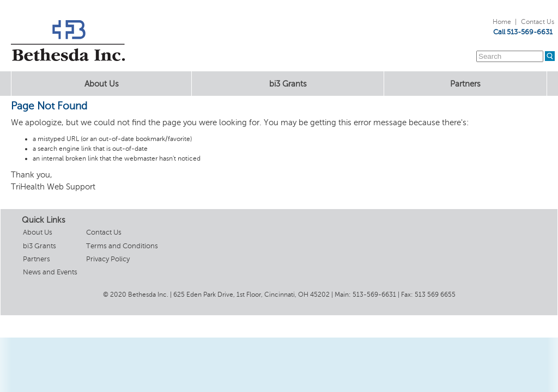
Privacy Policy (108, 259)
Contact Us (538, 22)
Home (502, 22)
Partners (465, 84)
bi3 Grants (288, 84)
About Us (102, 84)
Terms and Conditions (122, 246)
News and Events (50, 272)
